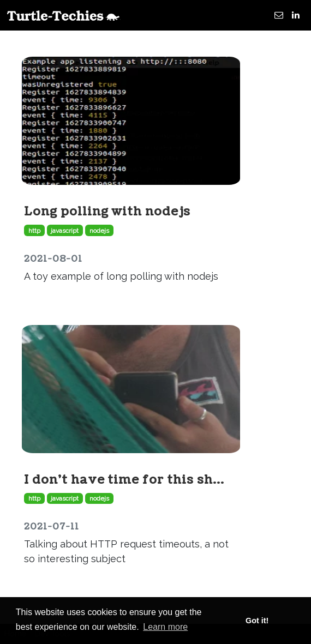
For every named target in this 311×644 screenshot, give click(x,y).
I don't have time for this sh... (124, 480)
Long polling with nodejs (107, 211)
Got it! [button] (257, 621)
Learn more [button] (165, 627)
